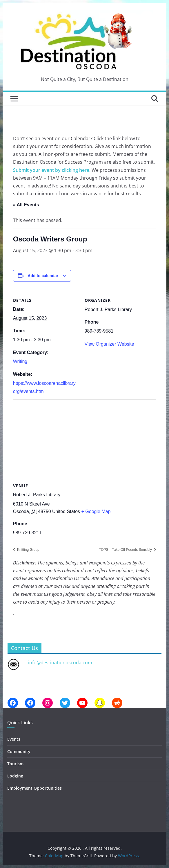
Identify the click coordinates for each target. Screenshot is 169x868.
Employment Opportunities (34, 788)
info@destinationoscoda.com (60, 663)
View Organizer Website (109, 344)
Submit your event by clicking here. (52, 170)
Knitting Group (28, 550)
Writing (20, 361)
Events (14, 739)
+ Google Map (96, 511)
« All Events (26, 205)
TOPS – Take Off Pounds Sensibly (126, 550)
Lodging (15, 776)
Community (19, 751)
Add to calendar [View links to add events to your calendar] (43, 276)
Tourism (15, 764)
